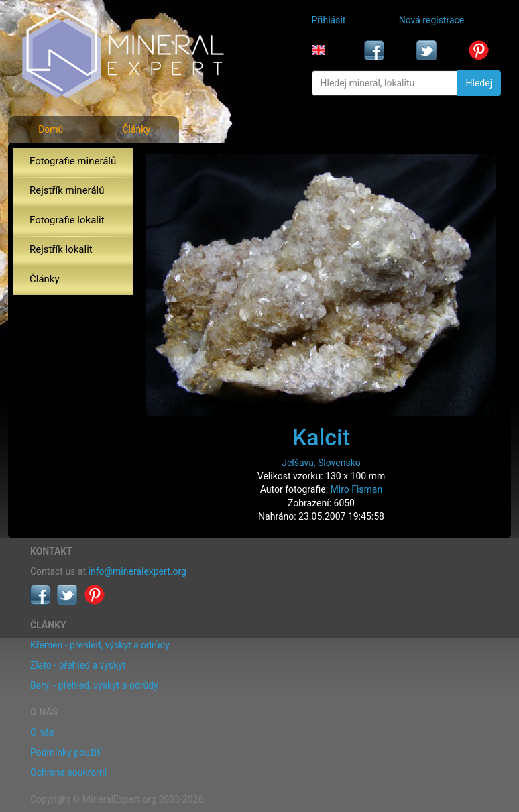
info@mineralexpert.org (137, 571)
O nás (42, 732)
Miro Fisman (357, 489)
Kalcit (321, 437)
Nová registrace (432, 20)
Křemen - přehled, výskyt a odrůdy (100, 645)
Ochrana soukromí (68, 772)
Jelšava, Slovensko (321, 463)
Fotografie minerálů (73, 161)
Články (136, 129)
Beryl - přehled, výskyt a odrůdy (94, 685)
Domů (51, 129)
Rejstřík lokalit (61, 249)
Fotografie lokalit (67, 220)
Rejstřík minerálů (67, 190)
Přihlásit (329, 20)
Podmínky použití (66, 752)
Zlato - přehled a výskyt (78, 665)
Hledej (479, 83)
